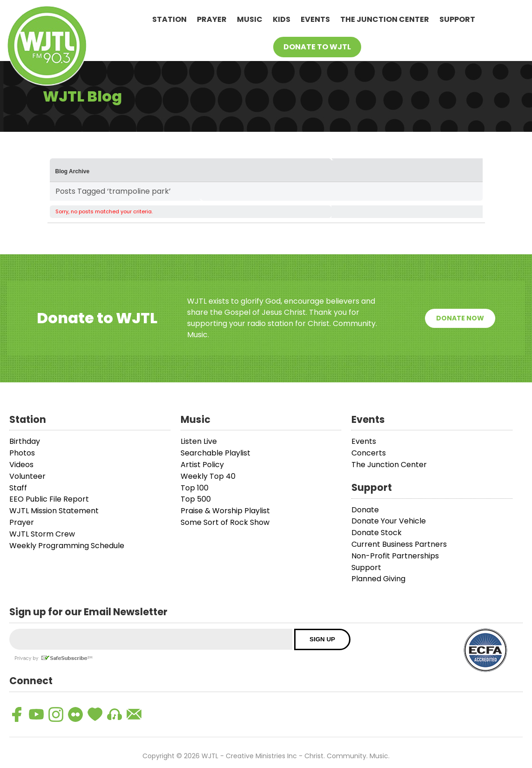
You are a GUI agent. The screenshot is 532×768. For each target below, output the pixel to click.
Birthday (25, 441)
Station (169, 19)
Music (250, 19)
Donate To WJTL (317, 47)
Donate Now (460, 318)
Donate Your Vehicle (389, 521)
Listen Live (199, 441)
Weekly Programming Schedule (67, 546)
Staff (18, 488)
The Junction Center (385, 19)
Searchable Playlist (215, 453)
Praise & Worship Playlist (225, 511)
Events (315, 19)
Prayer (212, 19)
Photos (22, 453)
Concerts (369, 453)
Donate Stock (377, 533)
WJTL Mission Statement (54, 511)
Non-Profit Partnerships (395, 556)
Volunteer (27, 476)
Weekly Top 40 (208, 476)
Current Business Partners (399, 544)
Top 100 (195, 488)
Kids (282, 19)
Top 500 (196, 499)
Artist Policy (202, 465)
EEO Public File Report (49, 499)
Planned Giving (378, 579)
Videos (21, 465)
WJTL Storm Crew (42, 534)
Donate (365, 510)
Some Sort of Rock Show (225, 522)
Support (457, 19)
